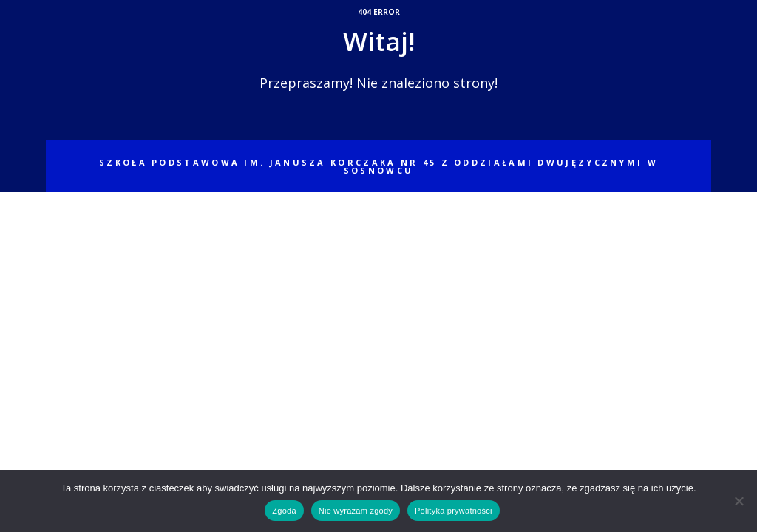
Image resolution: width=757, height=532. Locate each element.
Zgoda (284, 511)
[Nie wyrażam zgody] (739, 501)
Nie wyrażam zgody (356, 511)
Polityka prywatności (454, 511)
